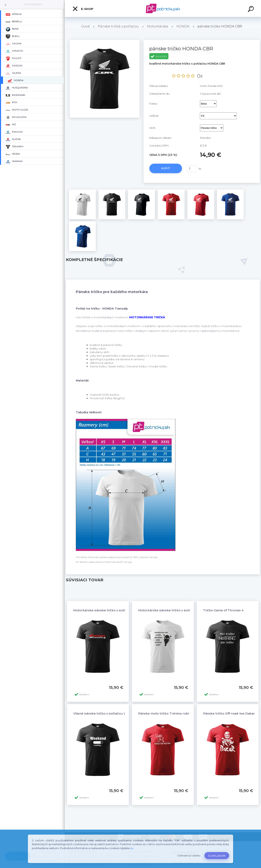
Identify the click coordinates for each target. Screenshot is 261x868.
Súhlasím (217, 856)
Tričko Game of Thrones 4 (223, 610)
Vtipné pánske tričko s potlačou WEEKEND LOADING (115, 713)
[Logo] (163, 8)
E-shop (83, 9)
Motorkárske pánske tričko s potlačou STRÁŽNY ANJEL (181, 610)
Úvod (85, 26)
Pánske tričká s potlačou (118, 26)
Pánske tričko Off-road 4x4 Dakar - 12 (232, 713)
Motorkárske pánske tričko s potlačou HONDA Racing (115, 610)
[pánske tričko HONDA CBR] (105, 41)
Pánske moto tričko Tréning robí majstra (170, 713)
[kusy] (192, 169)
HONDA (183, 26)
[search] (251, 10)
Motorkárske (33, 4)
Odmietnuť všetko (189, 856)
